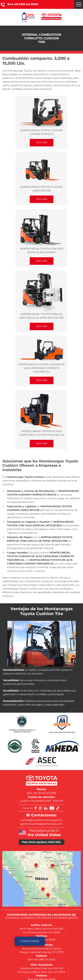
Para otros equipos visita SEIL (41, 842)
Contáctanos (30, 941)
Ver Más (42, 143)
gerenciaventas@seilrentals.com (41, 824)
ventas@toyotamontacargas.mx (41, 820)
